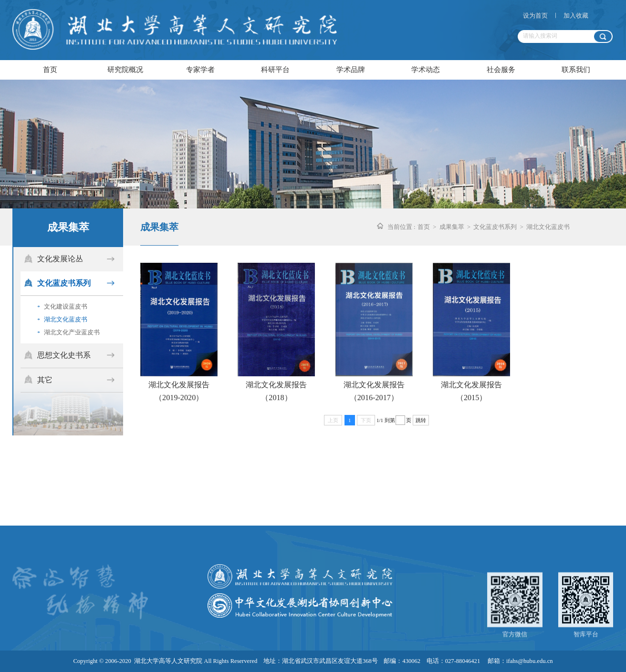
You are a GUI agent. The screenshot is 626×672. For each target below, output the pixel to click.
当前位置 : (402, 227)
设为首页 (535, 16)
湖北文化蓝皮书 (63, 319)
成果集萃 (452, 227)
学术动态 (426, 69)
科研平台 (275, 69)
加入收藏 (576, 16)
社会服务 (501, 69)
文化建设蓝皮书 (63, 306)
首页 (50, 69)
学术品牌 (351, 69)
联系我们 (576, 69)
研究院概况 (125, 69)
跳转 (421, 420)
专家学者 (200, 69)
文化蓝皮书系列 (495, 227)
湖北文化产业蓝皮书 (69, 332)
